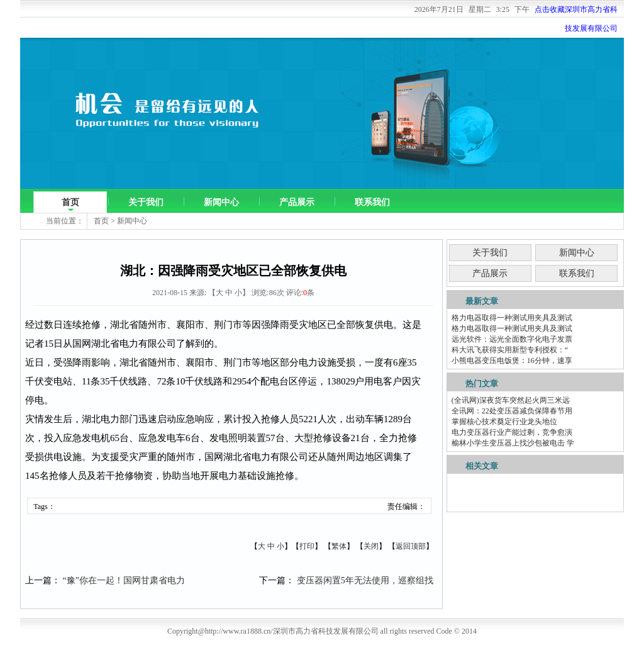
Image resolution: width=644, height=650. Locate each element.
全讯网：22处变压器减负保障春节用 (512, 411)
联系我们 (372, 202)
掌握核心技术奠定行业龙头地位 (504, 422)
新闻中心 (221, 202)
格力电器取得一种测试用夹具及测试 (512, 318)
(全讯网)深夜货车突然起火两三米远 (511, 400)
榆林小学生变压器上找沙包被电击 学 (513, 443)
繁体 (339, 546)
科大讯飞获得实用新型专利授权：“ (510, 350)
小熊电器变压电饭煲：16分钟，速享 (512, 361)
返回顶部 (411, 546)
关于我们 (146, 202)
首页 (70, 202)
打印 (307, 546)
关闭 (371, 546)
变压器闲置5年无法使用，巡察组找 (365, 580)
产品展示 (297, 202)
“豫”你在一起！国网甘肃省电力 (124, 580)
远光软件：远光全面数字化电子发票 (512, 339)
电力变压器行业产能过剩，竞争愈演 (512, 432)
